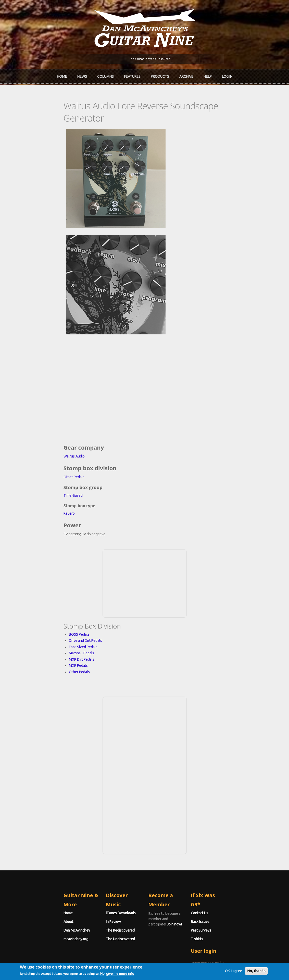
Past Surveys (219, 839)
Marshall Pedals (47, 571)
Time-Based (38, 413)
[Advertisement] (145, 500)
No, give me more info (126, 974)
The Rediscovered (103, 839)
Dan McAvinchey (42, 839)
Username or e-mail (225, 871)
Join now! (181, 827)
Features (132, 75)
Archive (186, 75)
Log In (227, 75)
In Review (96, 830)
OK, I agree (225, 971)
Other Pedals (39, 395)
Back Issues (218, 830)
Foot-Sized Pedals (48, 565)
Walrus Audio (39, 374)
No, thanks (247, 971)
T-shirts (215, 847)
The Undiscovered (103, 847)
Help (208, 75)
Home (62, 75)
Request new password (227, 904)
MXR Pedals (43, 583)
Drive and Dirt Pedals (51, 558)
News (82, 75)
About (33, 830)
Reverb (34, 431)
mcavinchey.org (41, 847)
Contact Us (217, 821)
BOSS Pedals (44, 552)
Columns (105, 75)
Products (160, 75)
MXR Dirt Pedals (47, 577)
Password (217, 890)
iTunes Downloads (103, 821)
